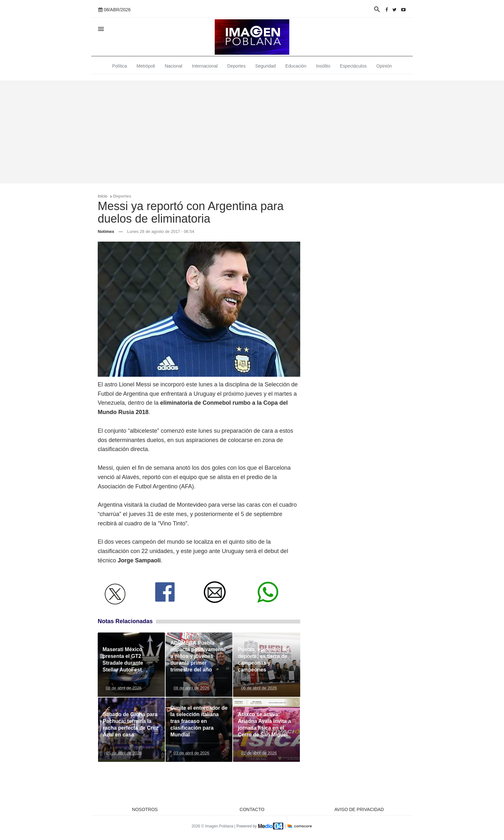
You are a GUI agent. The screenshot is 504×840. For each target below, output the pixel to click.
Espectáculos (353, 66)
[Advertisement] (252, 132)
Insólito (323, 66)
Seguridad (265, 66)
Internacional (205, 66)
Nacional (173, 66)
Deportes (236, 66)
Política (120, 66)
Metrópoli (146, 66)
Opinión (384, 66)
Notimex (106, 231)
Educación (296, 66)
